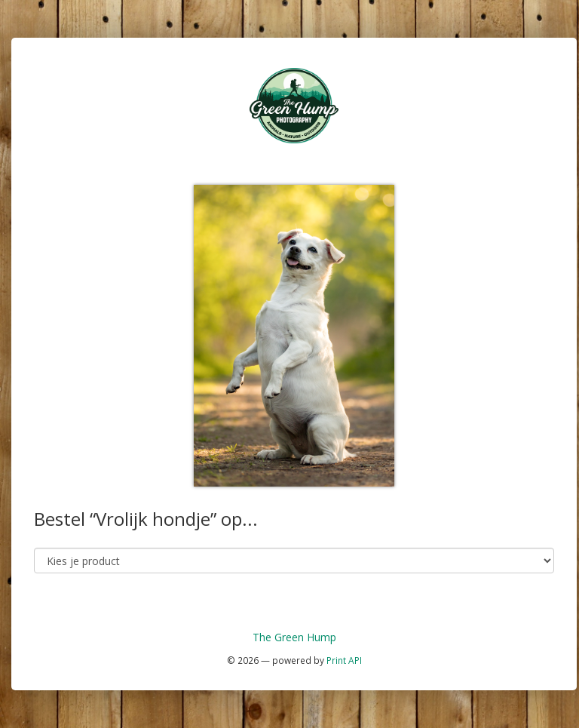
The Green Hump (294, 637)
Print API (344, 660)
